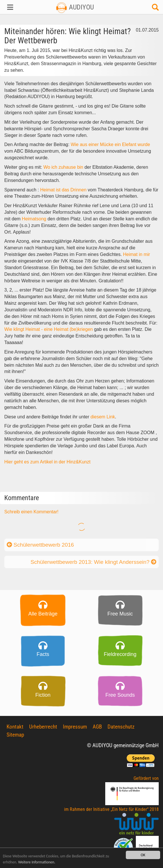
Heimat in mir (136, 254)
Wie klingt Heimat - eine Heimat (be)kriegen (49, 329)
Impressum (75, 727)
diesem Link (103, 417)
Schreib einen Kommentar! (31, 512)
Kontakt (15, 727)
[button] (14, 7)
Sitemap (15, 735)
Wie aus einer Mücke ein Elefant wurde (110, 144)
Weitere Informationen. (37, 862)
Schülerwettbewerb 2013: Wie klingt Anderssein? (94, 562)
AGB (97, 727)
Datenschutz (121, 727)
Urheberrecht (43, 727)
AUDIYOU (75, 7)
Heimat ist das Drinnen (63, 190)
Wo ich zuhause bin (63, 167)
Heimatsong (34, 219)
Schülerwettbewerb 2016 (40, 545)
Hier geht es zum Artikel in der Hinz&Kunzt (47, 462)
